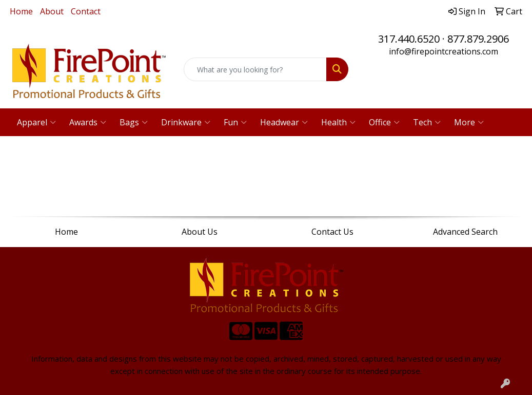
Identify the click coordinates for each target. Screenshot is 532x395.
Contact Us (332, 232)
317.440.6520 (409, 39)
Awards (88, 122)
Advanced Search (465, 232)
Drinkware (186, 122)
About (52, 11)
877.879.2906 (478, 39)
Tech (427, 122)
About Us (200, 232)
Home (21, 11)
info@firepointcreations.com (444, 51)
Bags (134, 122)
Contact (86, 11)
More (469, 122)
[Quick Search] (255, 69)
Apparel (36, 122)
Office (384, 122)
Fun (235, 122)
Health (338, 122)
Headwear (284, 122)
